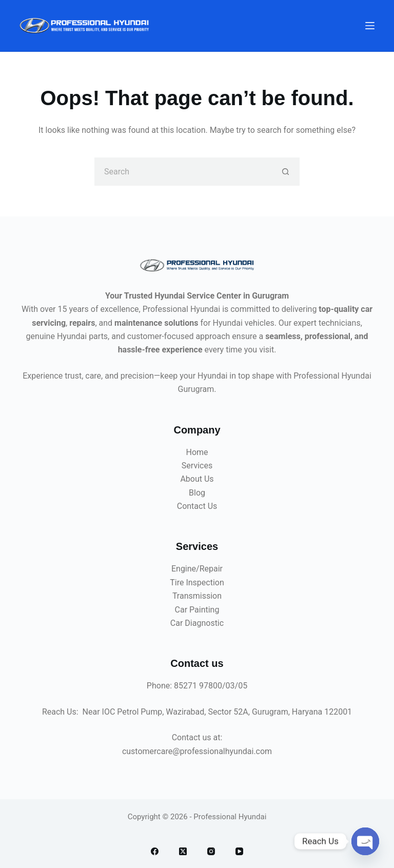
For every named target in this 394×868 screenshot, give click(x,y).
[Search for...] (183, 172)
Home (197, 452)
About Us (197, 479)
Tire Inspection (197, 583)
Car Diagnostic (197, 623)
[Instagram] (211, 851)
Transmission (197, 596)
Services (197, 466)
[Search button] (285, 172)
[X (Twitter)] (183, 851)
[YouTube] (239, 851)
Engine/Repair (197, 569)
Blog (197, 493)
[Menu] (370, 26)
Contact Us (197, 506)
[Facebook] (155, 851)
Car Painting (197, 610)
